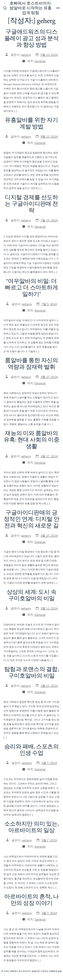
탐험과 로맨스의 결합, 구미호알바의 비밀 (31, 673)
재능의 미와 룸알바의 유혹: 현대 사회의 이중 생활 (31, 440)
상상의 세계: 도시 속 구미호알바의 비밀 (32, 595)
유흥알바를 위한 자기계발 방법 (31, 123)
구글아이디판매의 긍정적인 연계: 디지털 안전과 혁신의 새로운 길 (31, 519)
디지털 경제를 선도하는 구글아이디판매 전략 (31, 204)
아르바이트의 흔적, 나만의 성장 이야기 (31, 900)
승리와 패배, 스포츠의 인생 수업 (31, 750)
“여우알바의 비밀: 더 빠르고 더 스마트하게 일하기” (31, 288)
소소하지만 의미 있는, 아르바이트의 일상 (31, 827)
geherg (26, 55)
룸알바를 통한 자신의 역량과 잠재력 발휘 (31, 364)
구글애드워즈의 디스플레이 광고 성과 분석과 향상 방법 (31, 38)
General (40, 61)
